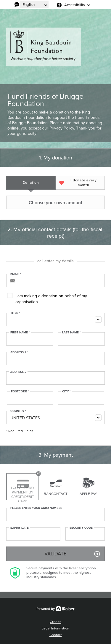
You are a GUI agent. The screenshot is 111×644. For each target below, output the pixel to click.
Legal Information (55, 628)
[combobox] (55, 319)
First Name (20, 333)
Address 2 (18, 372)
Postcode (20, 391)
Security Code (81, 528)
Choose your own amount (45, 202)
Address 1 (19, 352)
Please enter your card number (36, 508)
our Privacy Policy (58, 128)
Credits (55, 622)
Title (15, 313)
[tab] (31, 183)
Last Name (71, 333)
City (66, 391)
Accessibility (75, 5)
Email (16, 274)
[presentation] (31, 183)
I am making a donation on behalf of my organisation (51, 299)
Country (18, 411)
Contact (56, 635)
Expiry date (20, 528)
